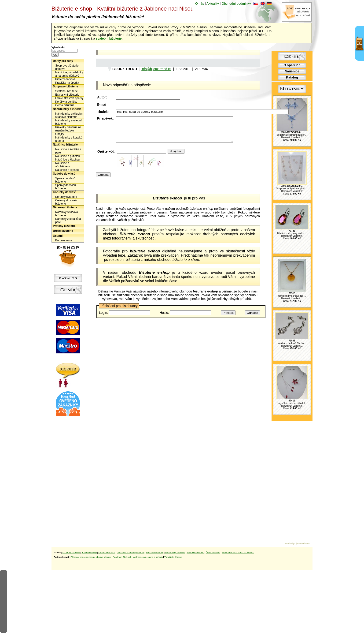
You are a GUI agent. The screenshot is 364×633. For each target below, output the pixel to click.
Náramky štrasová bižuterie (67, 214)
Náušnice (292, 71)
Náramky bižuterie (65, 207)
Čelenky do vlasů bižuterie (66, 202)
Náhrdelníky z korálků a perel (69, 139)
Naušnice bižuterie (155, 553)
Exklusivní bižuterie (67, 95)
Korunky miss (64, 240)
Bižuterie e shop (89, 553)
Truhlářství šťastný (173, 557)
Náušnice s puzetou (68, 156)
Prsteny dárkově (65, 79)
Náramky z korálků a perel (68, 221)
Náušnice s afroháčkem (63, 165)
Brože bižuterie (63, 231)
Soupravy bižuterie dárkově (67, 67)
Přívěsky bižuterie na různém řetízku (68, 129)
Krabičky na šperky (67, 83)
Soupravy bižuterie (65, 86)
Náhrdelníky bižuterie (67, 109)
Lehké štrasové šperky (69, 98)
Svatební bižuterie (66, 91)
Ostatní (58, 236)
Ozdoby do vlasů (64, 174)
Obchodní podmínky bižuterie (131, 553)
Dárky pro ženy (63, 61)
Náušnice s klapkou (67, 160)
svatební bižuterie (109, 38)
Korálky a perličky (66, 102)
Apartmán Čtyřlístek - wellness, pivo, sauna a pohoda (138, 557)
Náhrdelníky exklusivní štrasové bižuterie (69, 115)
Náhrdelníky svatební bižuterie (68, 122)
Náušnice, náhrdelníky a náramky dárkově (69, 74)
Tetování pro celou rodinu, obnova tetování (91, 557)
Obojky (60, 134)
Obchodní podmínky (236, 4)
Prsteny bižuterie (64, 226)
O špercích (292, 65)
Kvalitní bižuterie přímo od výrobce (238, 553)
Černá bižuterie (65, 105)
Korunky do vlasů (65, 192)
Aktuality (213, 4)
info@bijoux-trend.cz (156, 69)
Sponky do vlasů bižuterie (66, 187)
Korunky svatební (66, 197)
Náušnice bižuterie (65, 145)
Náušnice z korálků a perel (68, 151)
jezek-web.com (303, 543)
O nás (200, 4)
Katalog (292, 77)
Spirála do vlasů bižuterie (65, 180)
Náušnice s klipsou (67, 170)
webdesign (290, 543)
